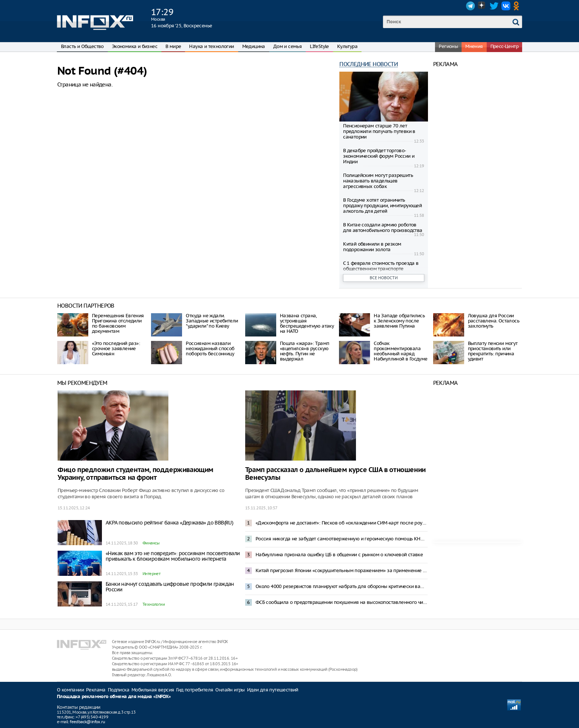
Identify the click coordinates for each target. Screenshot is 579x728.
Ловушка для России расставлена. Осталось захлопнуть (494, 321)
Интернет (151, 574)
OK (518, 6)
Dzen (482, 6)
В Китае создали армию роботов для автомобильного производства (383, 228)
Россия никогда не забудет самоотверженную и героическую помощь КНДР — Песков (342, 539)
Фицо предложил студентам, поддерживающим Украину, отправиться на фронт (136, 474)
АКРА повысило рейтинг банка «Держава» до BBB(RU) (169, 523)
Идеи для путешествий (273, 690)
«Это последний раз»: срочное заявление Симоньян (116, 348)
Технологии (154, 604)
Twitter (494, 6)
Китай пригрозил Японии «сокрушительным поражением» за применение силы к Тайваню (342, 570)
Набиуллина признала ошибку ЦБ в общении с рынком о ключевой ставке (339, 555)
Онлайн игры (230, 690)
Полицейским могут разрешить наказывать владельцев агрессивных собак (378, 181)
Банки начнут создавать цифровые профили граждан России (170, 587)
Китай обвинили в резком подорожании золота (372, 247)
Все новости (384, 278)
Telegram (470, 6)
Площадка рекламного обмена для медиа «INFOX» (114, 697)
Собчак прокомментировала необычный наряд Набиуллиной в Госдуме (400, 351)
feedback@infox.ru (87, 722)
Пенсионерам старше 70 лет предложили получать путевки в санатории (379, 131)
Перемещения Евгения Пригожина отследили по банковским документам (118, 323)
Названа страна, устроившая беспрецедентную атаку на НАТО (307, 323)
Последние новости (369, 64)
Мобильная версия (153, 690)
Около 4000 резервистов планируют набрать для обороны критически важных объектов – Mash (342, 586)
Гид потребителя (195, 690)
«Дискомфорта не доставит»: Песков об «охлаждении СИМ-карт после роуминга (342, 523)
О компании (70, 690)
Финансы (151, 543)
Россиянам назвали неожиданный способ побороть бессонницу (210, 348)
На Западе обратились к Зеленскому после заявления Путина (399, 321)
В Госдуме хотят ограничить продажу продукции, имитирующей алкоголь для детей (382, 206)
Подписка (119, 690)
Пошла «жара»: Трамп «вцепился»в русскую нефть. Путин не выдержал (305, 351)
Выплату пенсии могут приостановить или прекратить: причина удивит (493, 351)
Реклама (96, 690)
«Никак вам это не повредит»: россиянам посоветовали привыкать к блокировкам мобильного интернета (173, 556)
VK (506, 6)
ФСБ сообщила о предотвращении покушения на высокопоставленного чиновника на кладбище (342, 602)
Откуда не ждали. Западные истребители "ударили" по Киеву (212, 321)
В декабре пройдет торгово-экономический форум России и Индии (379, 156)
